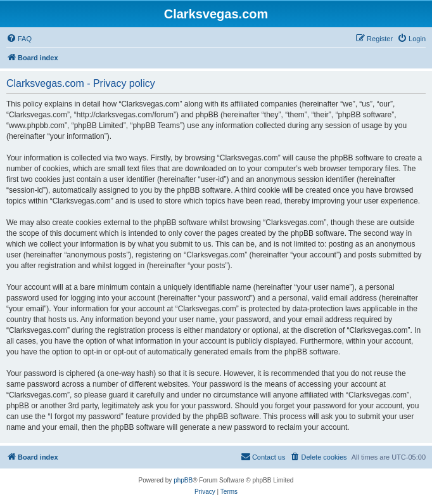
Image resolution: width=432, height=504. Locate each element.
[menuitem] (19, 39)
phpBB (183, 480)
